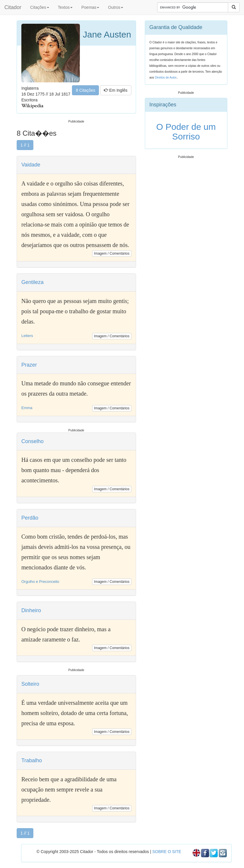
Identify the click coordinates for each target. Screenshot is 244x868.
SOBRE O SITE (167, 852)
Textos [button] (65, 7)
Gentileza (32, 282)
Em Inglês (116, 90)
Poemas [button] (90, 7)
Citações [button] (39, 7)
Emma (27, 408)
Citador (13, 7)
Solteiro (30, 684)
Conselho (32, 441)
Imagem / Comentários (112, 253)
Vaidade (31, 165)
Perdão (30, 518)
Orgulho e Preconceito (40, 582)
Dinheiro (31, 610)
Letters (27, 336)
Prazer (29, 365)
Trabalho (32, 760)
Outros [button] (116, 7)
